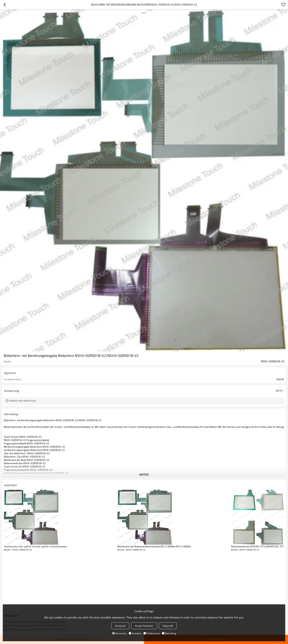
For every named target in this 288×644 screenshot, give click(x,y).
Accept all (120, 626)
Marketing (169, 633)
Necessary (120, 633)
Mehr (279, 391)
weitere (144, 475)
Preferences (152, 633)
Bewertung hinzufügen (23, 401)
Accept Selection (144, 626)
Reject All (168, 626)
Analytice (135, 633)
